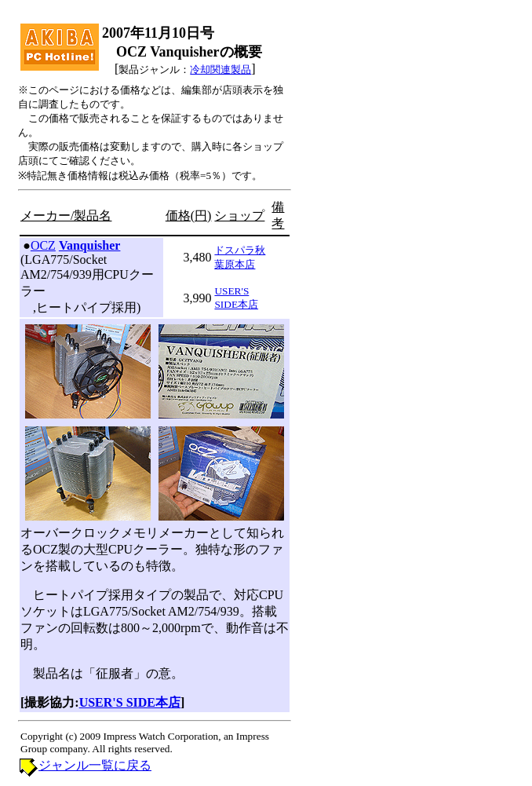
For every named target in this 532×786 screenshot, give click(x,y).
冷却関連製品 (220, 69)
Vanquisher (90, 245)
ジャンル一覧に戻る (95, 765)
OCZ (43, 245)
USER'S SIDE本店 (130, 702)
